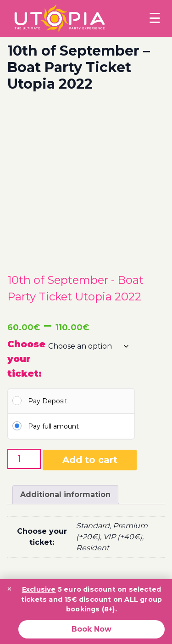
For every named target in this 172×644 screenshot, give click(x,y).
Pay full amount (53, 426)
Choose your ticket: (26, 359)
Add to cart (90, 460)
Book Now (92, 629)
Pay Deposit (48, 401)
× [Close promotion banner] (9, 589)
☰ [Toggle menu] (155, 18)
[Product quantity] (24, 459)
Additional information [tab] (65, 494)
